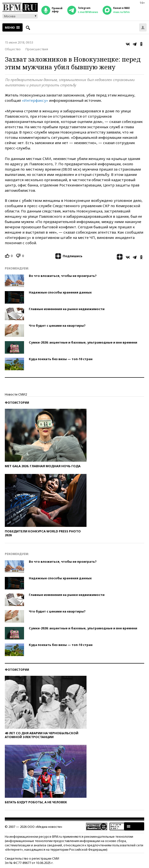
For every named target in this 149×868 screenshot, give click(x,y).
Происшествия (37, 49)
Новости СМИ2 (16, 394)
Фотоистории (17, 403)
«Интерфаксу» (35, 100)
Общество (13, 49)
